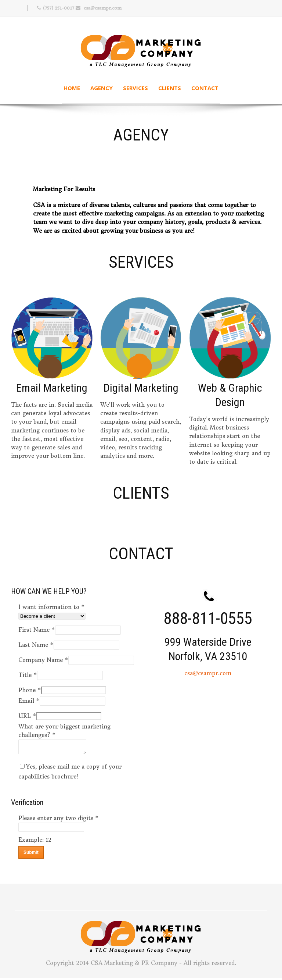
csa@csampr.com (103, 8)
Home (72, 88)
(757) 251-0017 (58, 8)
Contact (205, 88)
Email (29, 701)
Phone (30, 690)
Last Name (36, 645)
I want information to (52, 607)
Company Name (43, 660)
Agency (102, 88)
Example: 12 (35, 842)
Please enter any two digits (59, 820)
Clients (170, 88)
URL (27, 716)
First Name (37, 630)
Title (28, 675)
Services (135, 88)
